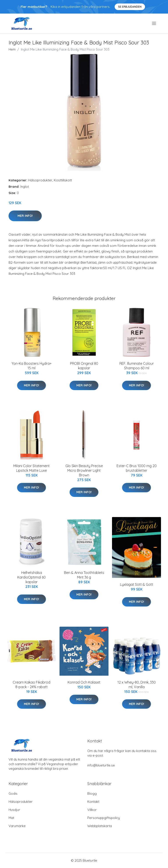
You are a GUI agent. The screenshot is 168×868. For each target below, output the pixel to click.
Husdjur (14, 810)
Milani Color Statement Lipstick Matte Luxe (31, 468)
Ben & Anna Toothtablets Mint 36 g (84, 575)
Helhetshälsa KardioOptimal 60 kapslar (31, 577)
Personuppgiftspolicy (104, 818)
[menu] (154, 23)
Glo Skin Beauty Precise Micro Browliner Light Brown (84, 470)
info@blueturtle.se (101, 765)
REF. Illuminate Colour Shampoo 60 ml (137, 366)
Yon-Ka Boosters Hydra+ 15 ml (32, 366)
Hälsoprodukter (40, 180)
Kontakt (93, 802)
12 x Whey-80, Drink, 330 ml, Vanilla (137, 685)
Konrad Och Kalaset (84, 682)
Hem (12, 49)
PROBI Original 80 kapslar (84, 366)
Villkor (92, 810)
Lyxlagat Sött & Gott (137, 584)
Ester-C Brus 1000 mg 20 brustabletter (137, 468)
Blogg (92, 793)
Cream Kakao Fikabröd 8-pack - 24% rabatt (31, 685)
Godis (13, 793)
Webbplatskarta (100, 826)
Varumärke (17, 826)
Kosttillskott (63, 180)
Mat (11, 818)
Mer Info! (25, 216)
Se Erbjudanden (130, 7)
